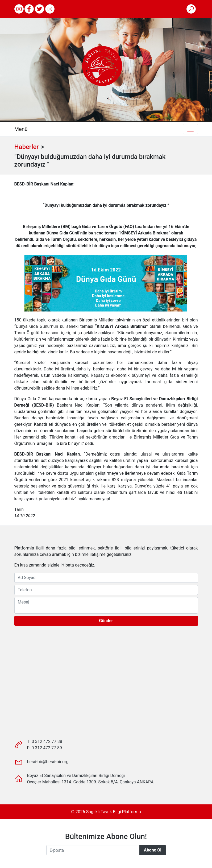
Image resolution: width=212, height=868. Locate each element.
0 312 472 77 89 (47, 748)
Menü (21, 129)
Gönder (106, 621)
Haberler (27, 147)
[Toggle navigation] (190, 129)
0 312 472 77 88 (47, 741)
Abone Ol (153, 850)
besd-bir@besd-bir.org (48, 762)
